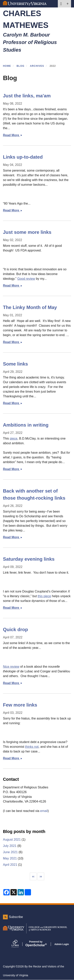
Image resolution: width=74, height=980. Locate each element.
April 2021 (10, 865)
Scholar (36, 944)
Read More (13, 135)
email (44, 811)
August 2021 (12, 840)
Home (7, 66)
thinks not (32, 747)
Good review (26, 279)
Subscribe (16, 917)
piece (14, 438)
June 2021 (10, 852)
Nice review (11, 667)
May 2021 (10, 858)
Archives (37, 66)
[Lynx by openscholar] (19, 944)
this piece (44, 596)
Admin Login (62, 944)
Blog (20, 66)
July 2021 (10, 846)
